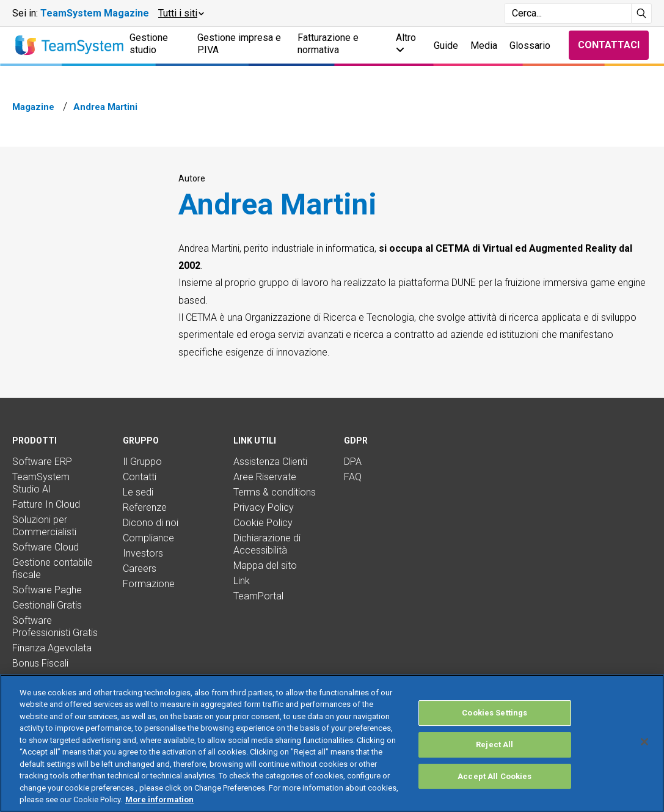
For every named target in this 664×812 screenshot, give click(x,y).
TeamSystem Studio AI (41, 483)
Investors (143, 553)
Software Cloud (46, 547)
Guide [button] (446, 46)
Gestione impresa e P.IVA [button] (239, 44)
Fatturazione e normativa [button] (328, 44)
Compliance (148, 538)
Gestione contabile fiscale (53, 569)
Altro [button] (406, 43)
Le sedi (138, 492)
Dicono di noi (151, 523)
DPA (353, 462)
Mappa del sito (265, 565)
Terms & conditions (275, 492)
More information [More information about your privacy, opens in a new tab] (159, 799)
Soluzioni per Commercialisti (44, 526)
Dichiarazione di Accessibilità (267, 544)
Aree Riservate (265, 477)
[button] (181, 13)
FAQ (353, 477)
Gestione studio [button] (149, 44)
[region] (332, 743)
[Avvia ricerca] (642, 13)
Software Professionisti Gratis (55, 627)
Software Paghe (47, 590)
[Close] (644, 742)
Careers (140, 569)
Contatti (140, 477)
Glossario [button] (530, 46)
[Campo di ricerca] (568, 13)
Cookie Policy (263, 523)
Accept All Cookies (494, 776)
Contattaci (609, 45)
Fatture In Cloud (46, 504)
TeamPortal (258, 596)
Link (242, 581)
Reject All (494, 744)
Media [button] (484, 46)
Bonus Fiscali (40, 663)
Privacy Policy (264, 507)
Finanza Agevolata (52, 648)
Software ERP (42, 462)
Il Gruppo (142, 462)
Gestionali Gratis (47, 605)
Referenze (145, 507)
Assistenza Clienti (270, 462)
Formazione (149, 584)
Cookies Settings (494, 713)
